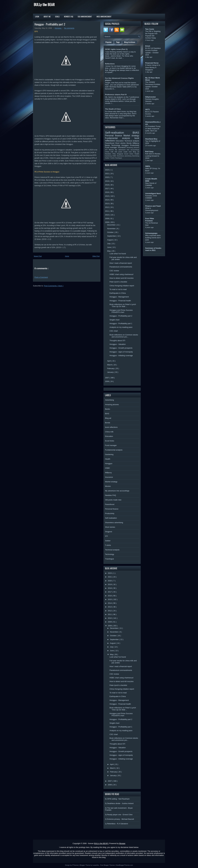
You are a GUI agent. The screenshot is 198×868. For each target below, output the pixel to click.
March (110, 365)
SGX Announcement (85, 17)
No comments (69, 28)
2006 (107, 381)
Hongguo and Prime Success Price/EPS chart (121, 311)
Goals (57, 17)
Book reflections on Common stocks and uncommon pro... (124, 336)
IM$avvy (136, 143)
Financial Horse (152, 63)
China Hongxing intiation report (122, 286)
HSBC (115, 156)
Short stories (121, 143)
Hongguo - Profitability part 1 (121, 323)
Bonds (129, 143)
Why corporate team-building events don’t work (153, 238)
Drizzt (148, 46)
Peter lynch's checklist (118, 282)
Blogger (122, 843)
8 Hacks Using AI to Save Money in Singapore (153, 67)
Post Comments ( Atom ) (54, 286)
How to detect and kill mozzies (121, 278)
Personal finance (114, 136)
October (111, 232)
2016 (107, 192)
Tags (118, 42)
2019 (107, 181)
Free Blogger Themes (108, 865)
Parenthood (110, 143)
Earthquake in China (118, 293)
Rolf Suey (149, 152)
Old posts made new (124, 152)
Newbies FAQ (111, 154)
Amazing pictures (133, 147)
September (112, 236)
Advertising (136, 156)
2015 (107, 196)
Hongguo (58, 28)
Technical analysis (132, 141)
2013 (107, 204)
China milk (110, 152)
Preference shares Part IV (116, 95)
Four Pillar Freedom (150, 220)
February (111, 368)
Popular (109, 42)
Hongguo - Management (119, 297)
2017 (107, 189)
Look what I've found (118, 254)
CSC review (114, 271)
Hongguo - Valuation (118, 344)
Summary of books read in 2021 (153, 249)
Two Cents (150, 29)
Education (120, 141)
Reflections (110, 64)
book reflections (111, 427)
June (109, 247)
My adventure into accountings (127, 150)
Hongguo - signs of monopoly (121, 352)
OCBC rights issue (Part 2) (116, 49)
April (109, 361)
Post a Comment (41, 277)
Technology (116, 145)
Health (137, 154)
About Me (47, 17)
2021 (107, 174)
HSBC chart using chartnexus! (121, 274)
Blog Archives (130, 42)
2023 (107, 170)
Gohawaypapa (151, 233)
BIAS (136, 133)
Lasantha (96, 865)
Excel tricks (130, 154)
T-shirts (112, 158)
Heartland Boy (151, 139)
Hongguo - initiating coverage (121, 356)
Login (37, 17)
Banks (108, 145)
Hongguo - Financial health (120, 301)
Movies (112, 150)
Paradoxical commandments (121, 267)
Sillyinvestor (150, 97)
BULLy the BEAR (44, 4)
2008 (107, 222)
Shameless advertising (124, 156)
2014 (107, 200)
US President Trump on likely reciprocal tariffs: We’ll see (153, 129)
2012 (107, 207)
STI (107, 150)
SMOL (148, 166)
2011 (107, 211)
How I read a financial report (121, 263)
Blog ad (136, 152)
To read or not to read (118, 289)
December (112, 225)
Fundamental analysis (120, 138)
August (110, 240)
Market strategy (131, 136)
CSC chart (114, 331)
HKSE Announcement (104, 17)
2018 (107, 185)
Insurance (122, 147)
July (109, 244)
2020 (107, 177)
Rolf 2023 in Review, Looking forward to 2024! (153, 156)
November (112, 229)
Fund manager (111, 147)
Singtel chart (114, 320)
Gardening (109, 156)
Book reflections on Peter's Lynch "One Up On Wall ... (123, 305)
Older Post (96, 256)
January (111, 372)
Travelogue (119, 158)
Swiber (107, 158)
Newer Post (38, 256)
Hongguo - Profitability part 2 (50, 24)
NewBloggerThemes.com (124, 865)
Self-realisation (119, 133)
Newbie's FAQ (69, 17)
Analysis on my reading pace (121, 327)
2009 (107, 219)
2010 (107, 215)
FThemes (76, 865)
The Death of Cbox (113, 109)
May (109, 251)
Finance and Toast (153, 206)
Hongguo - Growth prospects (121, 348)
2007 (107, 378)
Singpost (121, 154)
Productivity (135, 145)
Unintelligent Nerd (153, 193)
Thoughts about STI (117, 341)
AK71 (147, 109)
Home (67, 256)
